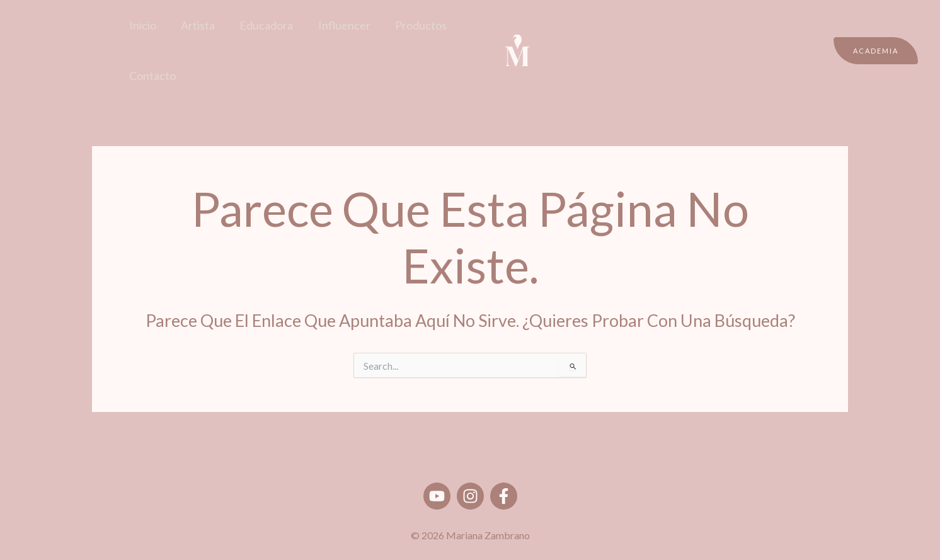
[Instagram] (470, 496)
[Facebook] (504, 496)
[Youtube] (437, 496)
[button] (876, 51)
